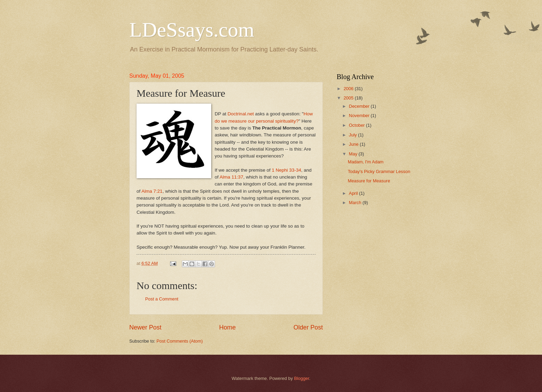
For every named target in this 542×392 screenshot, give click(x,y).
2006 (349, 89)
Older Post (308, 327)
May (354, 154)
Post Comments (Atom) (180, 341)
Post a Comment (162, 299)
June (354, 144)
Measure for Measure (369, 181)
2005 (349, 98)
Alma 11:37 (231, 177)
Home (227, 327)
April (354, 193)
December (360, 106)
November (360, 116)
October (357, 125)
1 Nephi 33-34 (286, 170)
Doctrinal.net (241, 114)
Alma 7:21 (152, 191)
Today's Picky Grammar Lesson (379, 171)
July (353, 135)
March (356, 203)
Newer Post (145, 327)
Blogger (302, 378)
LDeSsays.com (192, 30)
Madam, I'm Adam (366, 162)
